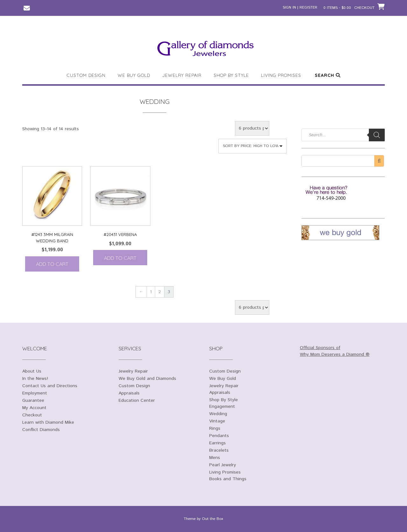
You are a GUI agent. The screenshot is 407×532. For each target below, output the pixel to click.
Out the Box (213, 519)
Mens (215, 458)
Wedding (218, 414)
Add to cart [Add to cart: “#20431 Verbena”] (120, 258)
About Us (32, 371)
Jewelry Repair (182, 75)
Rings (215, 428)
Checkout (32, 415)
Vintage (217, 421)
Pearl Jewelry (223, 465)
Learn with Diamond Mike (48, 422)
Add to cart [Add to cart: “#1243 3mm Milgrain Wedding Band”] (52, 264)
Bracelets (219, 450)
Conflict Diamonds (41, 430)
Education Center (137, 401)
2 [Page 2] (160, 292)
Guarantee (33, 401)
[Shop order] (253, 146)
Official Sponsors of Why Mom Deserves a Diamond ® (335, 351)
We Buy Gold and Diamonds (147, 379)
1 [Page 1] (151, 292)
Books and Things (228, 479)
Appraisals (129, 393)
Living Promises (281, 75)
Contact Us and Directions (50, 386)
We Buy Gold (134, 75)
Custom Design (86, 75)
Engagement (222, 407)
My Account (34, 408)
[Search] (377, 135)
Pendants (219, 436)
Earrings (217, 443)
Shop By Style (231, 75)
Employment (35, 393)
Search (328, 75)
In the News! (35, 379)
